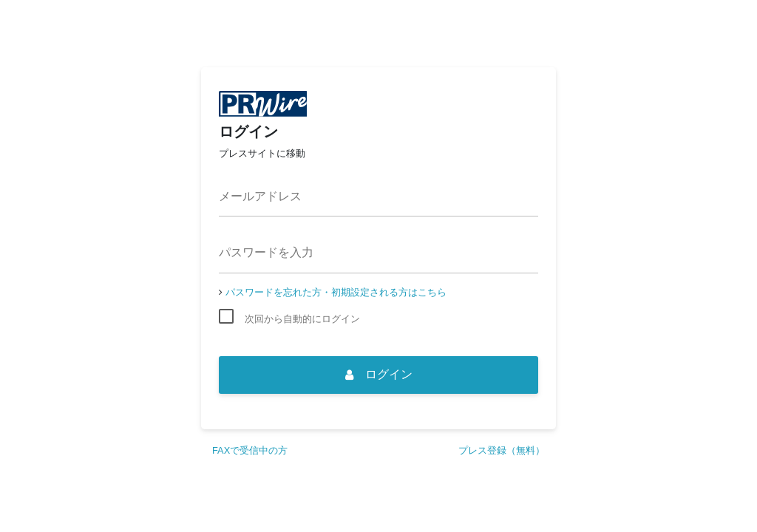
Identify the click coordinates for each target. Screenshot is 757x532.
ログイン (379, 374)
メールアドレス (260, 196)
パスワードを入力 (266, 252)
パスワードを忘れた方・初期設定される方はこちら (336, 292)
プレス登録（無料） (502, 450)
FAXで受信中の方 (250, 450)
